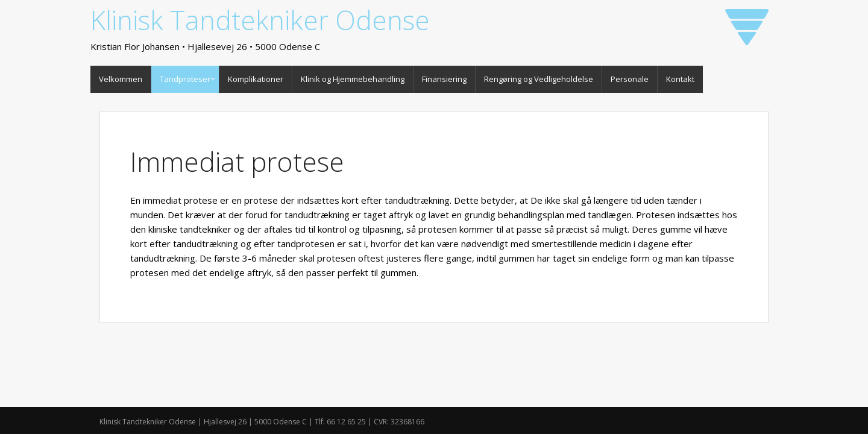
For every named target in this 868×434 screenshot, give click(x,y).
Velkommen (121, 79)
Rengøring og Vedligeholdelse (539, 79)
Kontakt (680, 79)
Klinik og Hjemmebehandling (353, 79)
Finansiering (444, 79)
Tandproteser (185, 79)
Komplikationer (256, 79)
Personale (630, 79)
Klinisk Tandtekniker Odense (260, 20)
